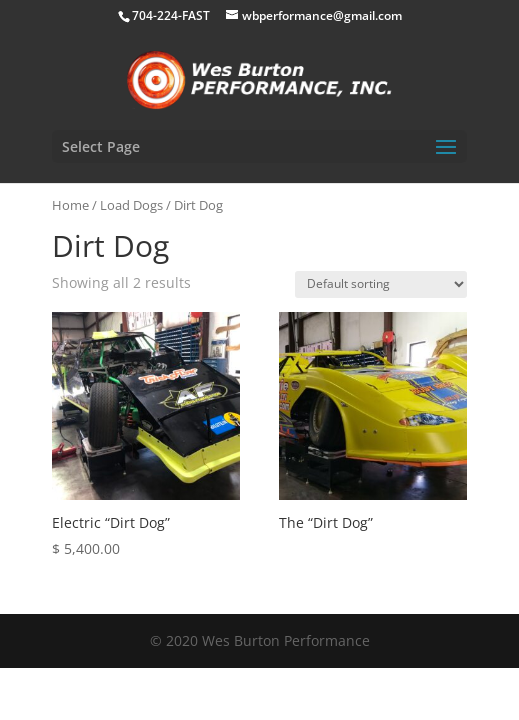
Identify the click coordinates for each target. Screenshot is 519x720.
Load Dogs (131, 205)
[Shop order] (381, 284)
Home (70, 205)
